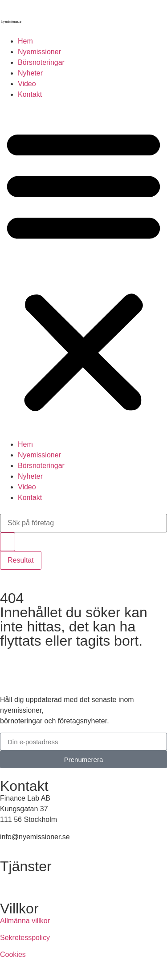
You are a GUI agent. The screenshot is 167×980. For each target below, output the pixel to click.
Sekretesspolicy (25, 938)
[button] (83, 270)
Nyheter (30, 73)
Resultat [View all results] (21, 560)
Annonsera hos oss (31, 879)
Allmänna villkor (25, 921)
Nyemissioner (39, 52)
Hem (25, 41)
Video (27, 84)
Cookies (13, 954)
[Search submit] (8, 542)
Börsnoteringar (41, 62)
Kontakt (30, 94)
